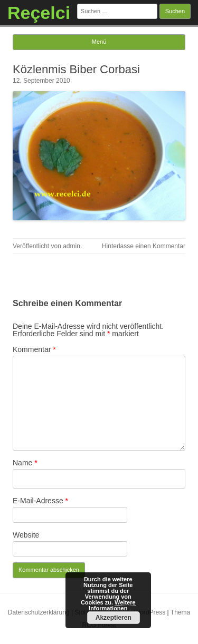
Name (25, 463)
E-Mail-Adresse (40, 501)
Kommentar (34, 349)
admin (72, 246)
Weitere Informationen (112, 605)
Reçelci (39, 13)
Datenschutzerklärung (39, 612)
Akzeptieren (114, 618)
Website (26, 535)
